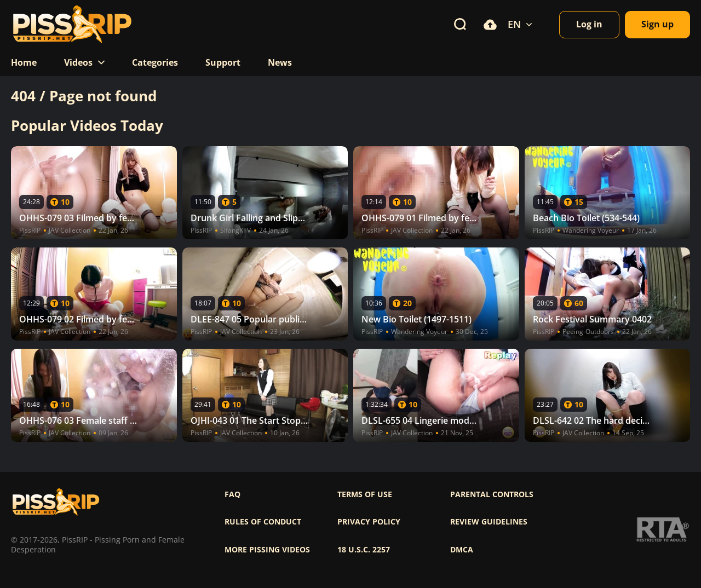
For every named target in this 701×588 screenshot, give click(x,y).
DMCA (462, 550)
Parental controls (492, 494)
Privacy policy (369, 522)
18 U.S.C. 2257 (364, 550)
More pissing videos (267, 550)
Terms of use (365, 494)
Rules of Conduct (263, 522)
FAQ (232, 494)
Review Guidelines (489, 522)
